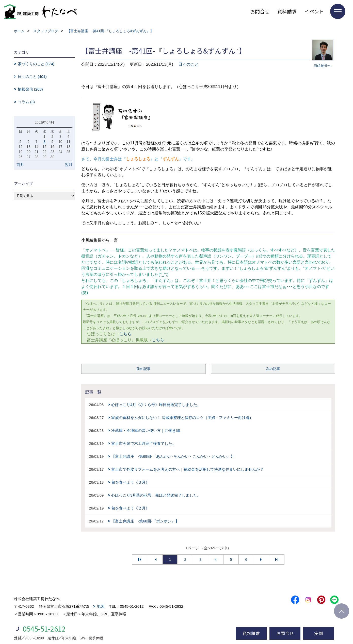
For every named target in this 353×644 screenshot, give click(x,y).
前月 (20, 165)
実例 (318, 633)
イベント (314, 11)
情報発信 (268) (30, 89)
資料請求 (287, 11)
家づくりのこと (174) (36, 64)
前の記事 (143, 369)
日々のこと (188, 64)
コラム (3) (26, 102)
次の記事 (273, 369)
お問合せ (260, 11)
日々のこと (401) (32, 77)
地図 (101, 606)
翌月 (69, 165)
